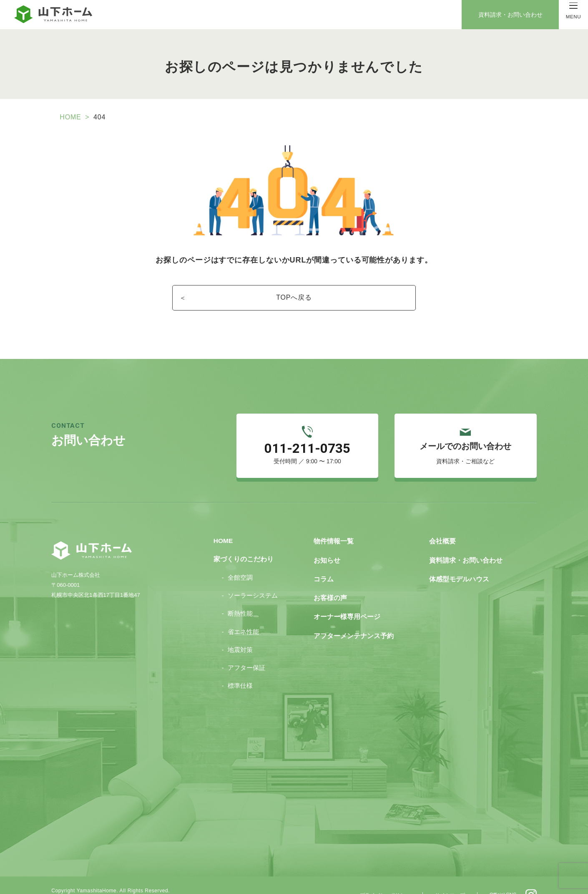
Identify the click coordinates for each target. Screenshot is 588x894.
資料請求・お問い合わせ (512, 15)
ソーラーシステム (254, 580)
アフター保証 (248, 651)
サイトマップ (444, 872)
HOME (78, 115)
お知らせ (327, 545)
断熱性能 (242, 598)
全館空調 (242, 562)
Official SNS (496, 872)
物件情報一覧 (334, 527)
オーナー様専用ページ (346, 598)
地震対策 (242, 633)
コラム (324, 563)
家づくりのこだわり (244, 544)
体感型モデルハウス (456, 563)
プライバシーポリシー (380, 872)
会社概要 (440, 527)
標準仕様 (242, 668)
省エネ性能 (245, 615)
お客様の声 (330, 580)
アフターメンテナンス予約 (352, 616)
